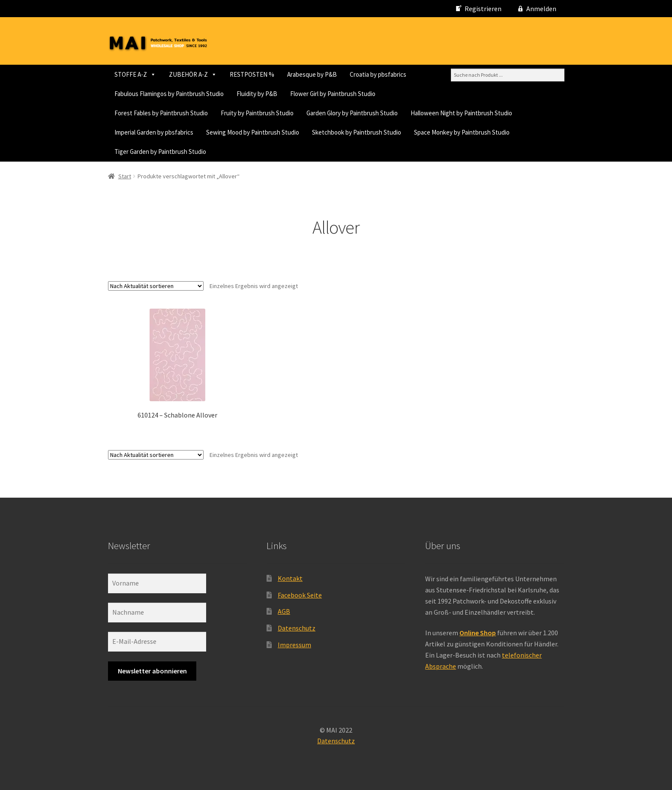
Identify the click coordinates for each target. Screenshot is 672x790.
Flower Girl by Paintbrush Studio (333, 94)
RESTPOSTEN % (252, 74)
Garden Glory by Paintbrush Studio (352, 113)
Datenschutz (297, 628)
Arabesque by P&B (312, 74)
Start (125, 176)
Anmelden (541, 9)
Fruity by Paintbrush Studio (257, 113)
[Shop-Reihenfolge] (156, 286)
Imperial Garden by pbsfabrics (154, 132)
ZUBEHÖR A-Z (193, 74)
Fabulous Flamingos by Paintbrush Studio (169, 94)
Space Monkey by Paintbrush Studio (462, 132)
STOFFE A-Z (135, 74)
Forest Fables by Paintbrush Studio (161, 113)
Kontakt (290, 578)
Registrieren (483, 9)
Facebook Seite (300, 595)
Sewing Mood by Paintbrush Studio (253, 132)
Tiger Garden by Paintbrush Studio (160, 152)
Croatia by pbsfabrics (378, 74)
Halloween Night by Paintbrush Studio (461, 113)
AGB (284, 611)
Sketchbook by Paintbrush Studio (357, 132)
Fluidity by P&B (257, 94)
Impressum (294, 645)
